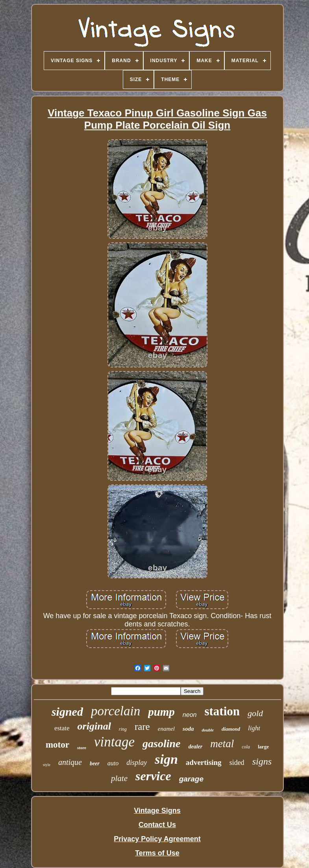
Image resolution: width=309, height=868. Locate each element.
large (263, 747)
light (254, 728)
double (208, 730)
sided (237, 763)
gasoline (161, 743)
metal (222, 744)
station (222, 711)
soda (188, 729)
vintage (114, 742)
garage (191, 779)
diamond (231, 729)
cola (246, 747)
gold (255, 713)
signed (67, 712)
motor (57, 745)
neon (190, 715)
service (153, 776)
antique (70, 762)
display (137, 763)
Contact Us (157, 825)
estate (62, 728)
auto (113, 763)
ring (123, 729)
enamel (166, 729)
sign (166, 759)
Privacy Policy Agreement (157, 839)
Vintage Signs (157, 811)
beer (95, 764)
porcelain (116, 711)
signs (262, 761)
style (47, 765)
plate (119, 778)
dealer (195, 747)
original (94, 726)
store (82, 748)
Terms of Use (157, 853)
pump (161, 712)
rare (142, 727)
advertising (204, 762)
